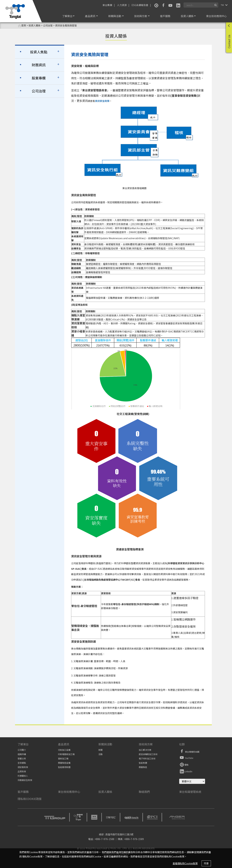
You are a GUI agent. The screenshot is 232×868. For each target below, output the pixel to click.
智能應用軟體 (64, 767)
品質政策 (22, 771)
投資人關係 (188, 16)
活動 (100, 754)
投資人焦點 (39, 52)
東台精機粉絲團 (189, 751)
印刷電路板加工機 (66, 754)
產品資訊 (91, 16)
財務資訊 (39, 65)
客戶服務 (165, 16)
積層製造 (143, 767)
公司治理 (39, 91)
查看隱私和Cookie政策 (185, 863)
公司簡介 (22, 750)
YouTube (186, 757)
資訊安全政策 (102, 101)
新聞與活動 (116, 16)
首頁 (22, 25)
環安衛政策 (23, 767)
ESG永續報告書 (140, 5)
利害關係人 (23, 776)
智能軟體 (143, 763)
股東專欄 (39, 78)
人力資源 (122, 5)
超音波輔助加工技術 (148, 754)
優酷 (184, 764)
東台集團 (107, 5)
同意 (206, 863)
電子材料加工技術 (147, 758)
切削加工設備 (64, 750)
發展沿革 (22, 758)
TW (223, 5)
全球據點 (22, 763)
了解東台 (68, 16)
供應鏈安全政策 (25, 780)
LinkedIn (186, 771)
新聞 (100, 750)
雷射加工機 (63, 758)
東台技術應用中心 (216, 16)
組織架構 (22, 754)
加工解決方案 (145, 750)
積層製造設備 (64, 763)
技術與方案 (142, 16)
